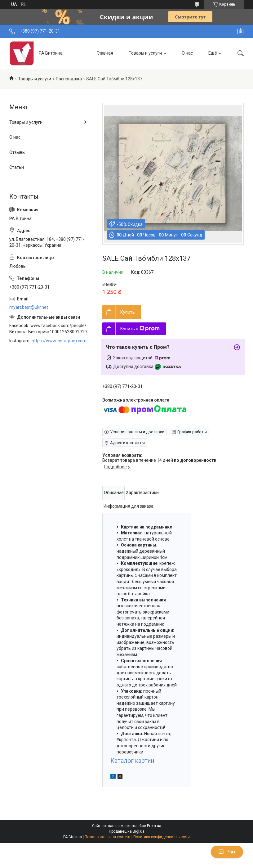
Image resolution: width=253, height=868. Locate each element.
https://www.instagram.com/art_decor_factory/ (61, 341)
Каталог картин (132, 761)
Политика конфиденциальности (162, 837)
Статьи (17, 167)
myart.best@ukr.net (29, 307)
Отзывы (17, 152)
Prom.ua (154, 826)
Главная (105, 53)
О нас (187, 53)
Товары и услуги (145, 53)
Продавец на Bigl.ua (127, 831)
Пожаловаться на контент (108, 837)
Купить (128, 312)
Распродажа (69, 79)
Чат (227, 852)
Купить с (140, 329)
